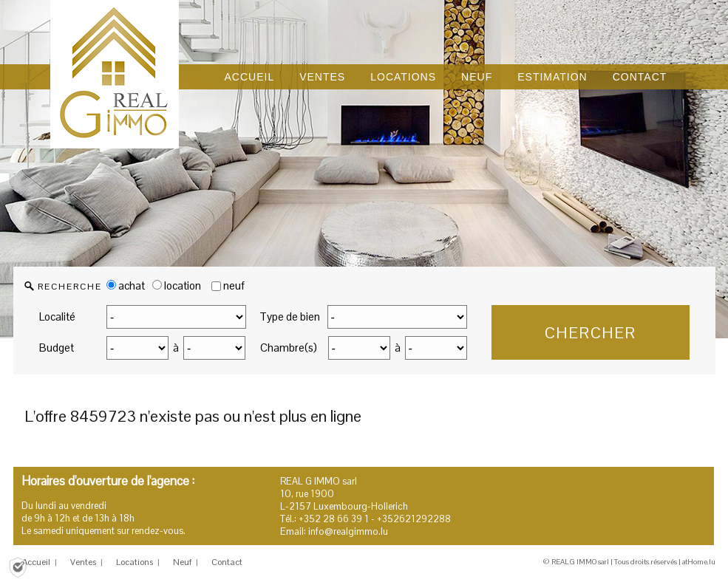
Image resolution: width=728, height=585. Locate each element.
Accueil (36, 562)
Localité (57, 317)
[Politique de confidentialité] (18, 566)
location (177, 285)
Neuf (182, 562)
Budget (57, 348)
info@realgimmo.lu (348, 531)
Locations (135, 562)
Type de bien (290, 317)
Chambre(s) (289, 348)
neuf (234, 285)
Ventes (83, 562)
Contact (227, 562)
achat (126, 285)
